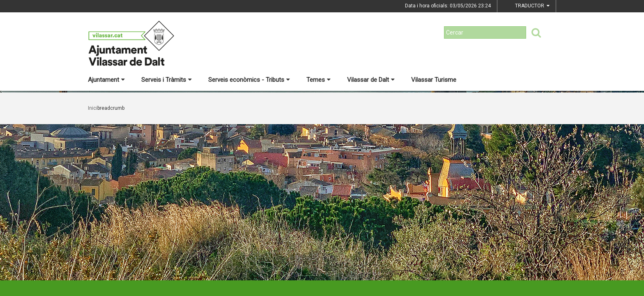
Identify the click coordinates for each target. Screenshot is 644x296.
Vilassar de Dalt (371, 80)
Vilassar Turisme (434, 80)
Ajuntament (106, 80)
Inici (93, 108)
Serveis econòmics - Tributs (249, 80)
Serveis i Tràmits (167, 80)
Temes (319, 80)
